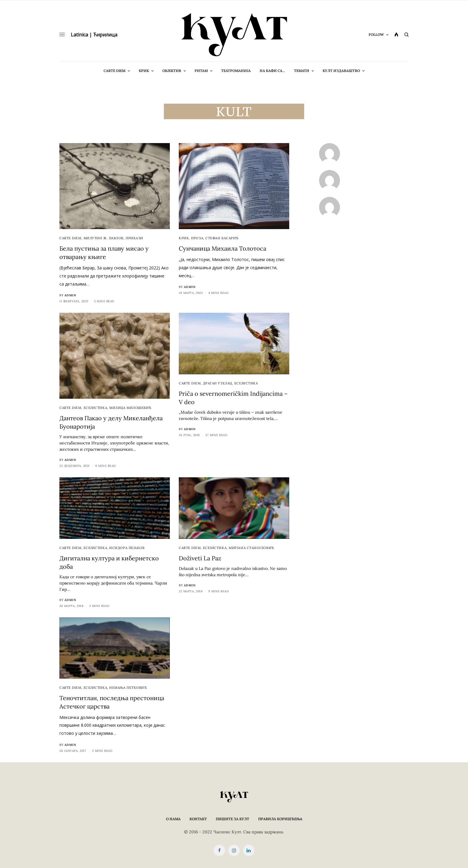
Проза (197, 238)
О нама (173, 819)
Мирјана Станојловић (251, 548)
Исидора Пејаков (127, 548)
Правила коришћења (280, 819)
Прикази (134, 238)
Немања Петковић (128, 688)
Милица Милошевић (130, 408)
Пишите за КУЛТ (233, 819)
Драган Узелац (218, 383)
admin (70, 295)
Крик (184, 238)
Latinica (79, 35)
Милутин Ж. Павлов (104, 238)
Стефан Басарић (222, 238)
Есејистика (96, 408)
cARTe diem (70, 238)
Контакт (198, 819)
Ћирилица (105, 35)
